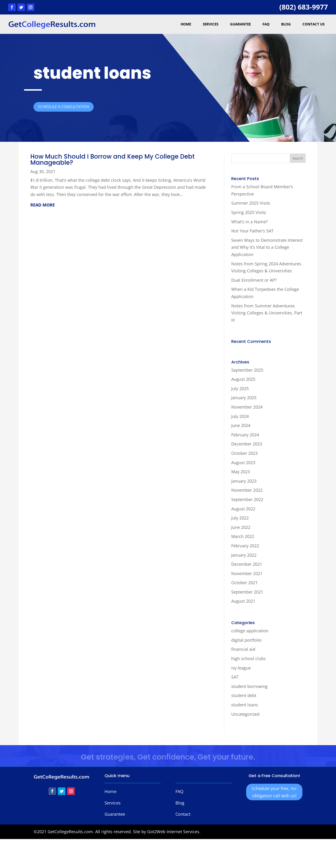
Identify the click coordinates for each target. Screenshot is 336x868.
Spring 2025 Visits (249, 212)
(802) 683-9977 (304, 7)
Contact (183, 814)
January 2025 (244, 398)
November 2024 (247, 407)
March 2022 (243, 536)
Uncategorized (245, 714)
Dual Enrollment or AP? (254, 280)
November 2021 (247, 573)
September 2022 (247, 499)
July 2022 (240, 518)
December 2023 (247, 444)
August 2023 (243, 462)
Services (211, 24)
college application (250, 631)
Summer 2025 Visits (251, 203)
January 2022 (244, 555)
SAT (235, 677)
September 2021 (247, 592)
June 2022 (241, 527)
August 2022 (243, 509)
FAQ (266, 24)
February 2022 (245, 546)
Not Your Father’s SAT (252, 231)
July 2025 (240, 388)
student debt (244, 695)
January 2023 (244, 481)
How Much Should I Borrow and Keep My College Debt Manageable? (112, 160)
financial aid (243, 649)
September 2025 (247, 370)
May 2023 (241, 472)
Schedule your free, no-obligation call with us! (274, 792)
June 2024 (241, 425)
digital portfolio (246, 640)
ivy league (241, 668)
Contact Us (313, 24)
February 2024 (245, 435)
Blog (286, 24)
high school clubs (248, 658)
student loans (245, 705)
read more (43, 205)
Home (186, 24)
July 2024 (240, 416)
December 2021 (247, 564)
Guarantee (240, 24)
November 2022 (247, 490)
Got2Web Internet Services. (174, 832)
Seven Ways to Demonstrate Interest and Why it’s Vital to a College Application (267, 247)
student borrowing (249, 686)
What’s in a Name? (249, 222)
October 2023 (244, 453)
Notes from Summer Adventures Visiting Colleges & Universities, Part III (267, 313)
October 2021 (244, 583)
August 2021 (243, 601)
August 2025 (243, 379)
